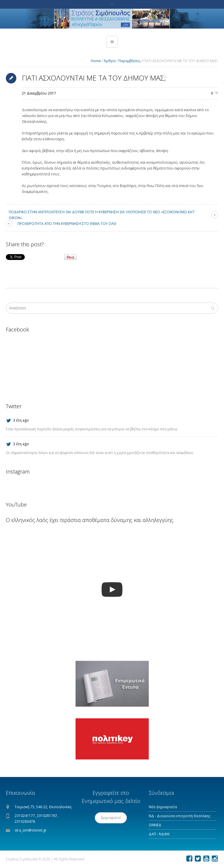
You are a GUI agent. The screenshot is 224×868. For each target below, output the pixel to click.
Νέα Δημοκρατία (163, 807)
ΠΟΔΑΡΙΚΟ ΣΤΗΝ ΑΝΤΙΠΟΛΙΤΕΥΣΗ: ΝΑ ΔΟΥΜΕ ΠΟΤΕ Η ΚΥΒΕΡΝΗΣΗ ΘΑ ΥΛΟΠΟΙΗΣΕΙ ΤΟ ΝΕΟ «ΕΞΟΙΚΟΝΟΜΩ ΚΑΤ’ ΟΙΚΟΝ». (102, 215)
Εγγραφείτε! (111, 818)
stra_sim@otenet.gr (31, 830)
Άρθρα (110, 61)
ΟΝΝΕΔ (155, 825)
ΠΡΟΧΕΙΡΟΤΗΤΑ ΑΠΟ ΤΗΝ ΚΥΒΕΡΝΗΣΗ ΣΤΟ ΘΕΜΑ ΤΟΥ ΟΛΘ (67, 224)
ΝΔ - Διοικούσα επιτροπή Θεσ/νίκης (180, 816)
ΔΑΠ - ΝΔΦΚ (159, 834)
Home (96, 61)
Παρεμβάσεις (129, 61)
